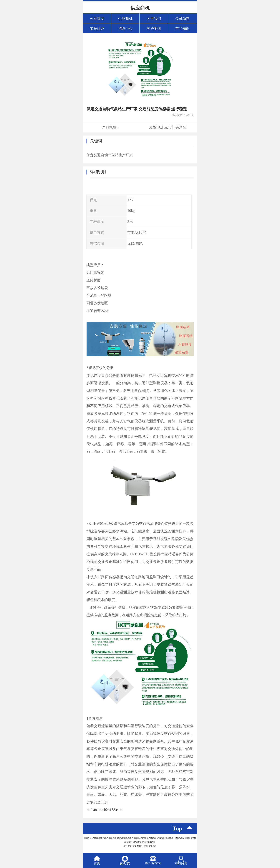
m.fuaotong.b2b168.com (104, 810)
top (177, 828)
